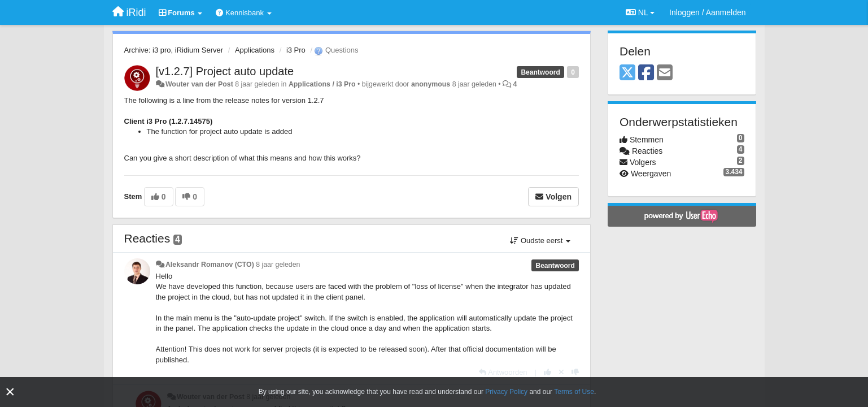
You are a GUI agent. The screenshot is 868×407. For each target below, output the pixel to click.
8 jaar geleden (278, 265)
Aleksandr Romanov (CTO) (210, 265)
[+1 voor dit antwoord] (548, 372)
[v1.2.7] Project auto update (225, 71)
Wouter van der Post (199, 84)
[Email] (665, 73)
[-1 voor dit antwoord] (575, 372)
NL (640, 12)
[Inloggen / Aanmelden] (707, 12)
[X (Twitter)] (627, 73)
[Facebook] (646, 73)
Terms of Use (574, 392)
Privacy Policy (506, 392)
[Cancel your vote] (561, 372)
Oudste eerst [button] (540, 241)
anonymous (431, 84)
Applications (255, 50)
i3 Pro (296, 50)
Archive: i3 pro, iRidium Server (174, 50)
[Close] (10, 392)
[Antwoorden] (503, 372)
